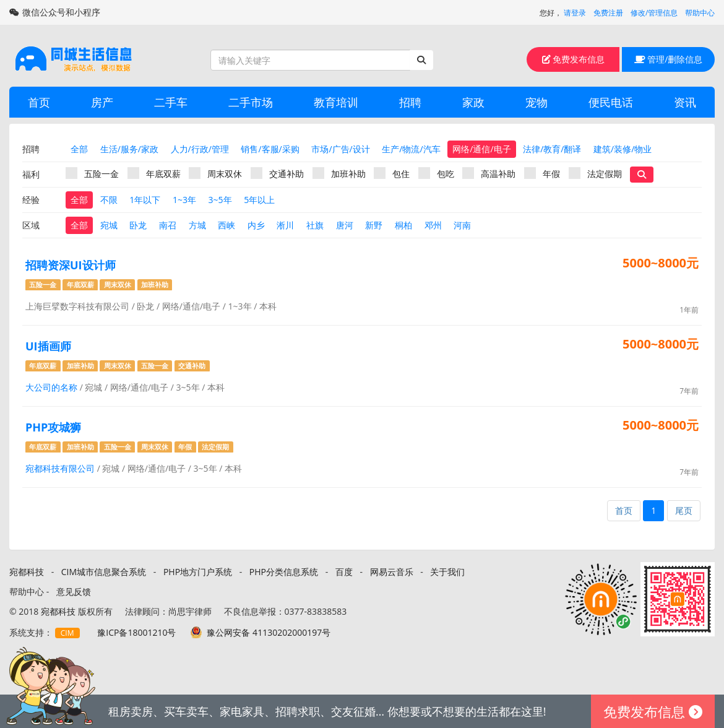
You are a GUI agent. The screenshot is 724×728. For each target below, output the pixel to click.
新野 (374, 225)
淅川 (285, 225)
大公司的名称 (51, 387)
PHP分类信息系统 (284, 572)
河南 (462, 225)
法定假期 (595, 173)
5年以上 (259, 200)
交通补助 (277, 173)
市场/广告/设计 (340, 149)
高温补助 (489, 173)
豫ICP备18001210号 (136, 632)
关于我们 (447, 572)
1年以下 (145, 200)
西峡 (226, 225)
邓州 (433, 225)
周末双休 (215, 173)
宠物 (537, 102)
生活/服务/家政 (129, 149)
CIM (67, 633)
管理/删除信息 (669, 59)
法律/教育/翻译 (552, 149)
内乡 (256, 225)
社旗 (315, 225)
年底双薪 (154, 173)
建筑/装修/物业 (623, 149)
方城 (197, 225)
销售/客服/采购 (270, 149)
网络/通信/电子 (481, 149)
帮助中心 (700, 13)
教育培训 (336, 102)
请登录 (575, 13)
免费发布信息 (574, 59)
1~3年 (184, 200)
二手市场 (251, 102)
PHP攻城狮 (53, 427)
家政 (473, 102)
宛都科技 (27, 572)
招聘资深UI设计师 (71, 265)
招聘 (410, 102)
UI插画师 (48, 346)
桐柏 (403, 225)
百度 (344, 572)
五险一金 (92, 173)
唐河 (345, 225)
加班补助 (339, 173)
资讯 (685, 102)
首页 (39, 102)
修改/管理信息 (654, 13)
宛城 (109, 225)
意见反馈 (74, 591)
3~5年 (220, 200)
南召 (168, 225)
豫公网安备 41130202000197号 (269, 632)
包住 (392, 173)
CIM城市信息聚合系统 (104, 572)
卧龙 (138, 225)
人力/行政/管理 (200, 149)
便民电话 (611, 102)
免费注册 (608, 13)
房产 (102, 102)
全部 (79, 149)
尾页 (684, 510)
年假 (542, 173)
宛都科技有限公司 (60, 468)
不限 (109, 200)
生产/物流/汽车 (411, 149)
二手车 (171, 102)
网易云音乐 (392, 572)
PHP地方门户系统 (198, 572)
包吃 (436, 173)
